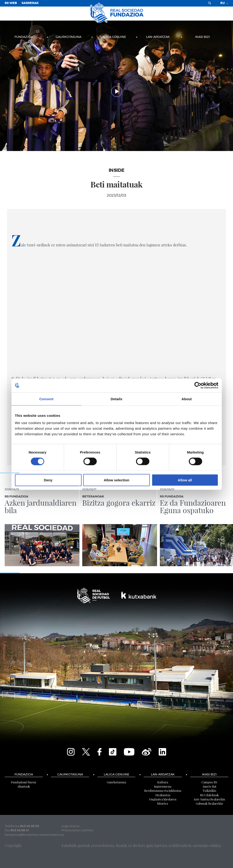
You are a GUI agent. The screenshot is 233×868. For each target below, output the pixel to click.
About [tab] (187, 399)
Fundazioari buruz (24, 782)
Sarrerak (30, 3)
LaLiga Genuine (113, 37)
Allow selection (116, 480)
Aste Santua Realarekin (209, 799)
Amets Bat (209, 786)
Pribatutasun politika (77, 830)
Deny (48, 480)
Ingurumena (163, 786)
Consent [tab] (46, 399)
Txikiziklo (209, 791)
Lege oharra (70, 826)
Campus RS (209, 782)
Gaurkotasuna (68, 37)
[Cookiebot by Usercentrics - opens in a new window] (198, 385)
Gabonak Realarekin (209, 803)
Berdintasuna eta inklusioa (163, 791)
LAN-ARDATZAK (158, 37)
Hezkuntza (163, 795)
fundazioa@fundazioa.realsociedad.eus (34, 835)
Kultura (163, 782)
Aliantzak (24, 786)
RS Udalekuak (209, 795)
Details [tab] (117, 399)
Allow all (185, 480)
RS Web (11, 3)
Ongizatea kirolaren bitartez (163, 801)
